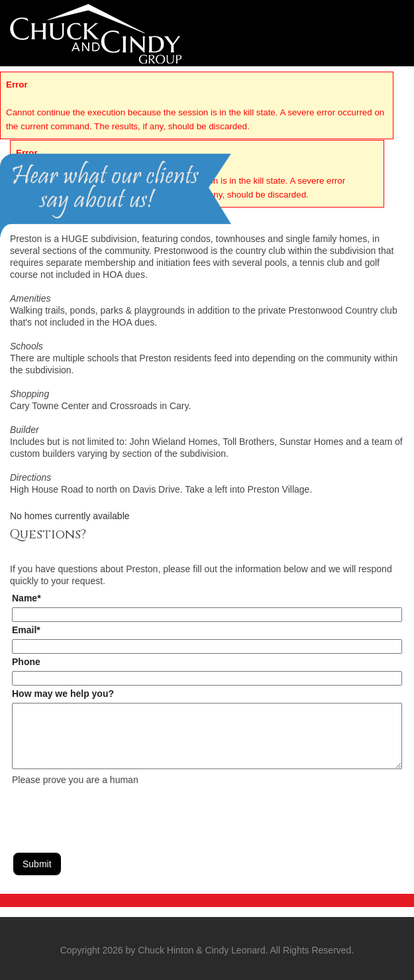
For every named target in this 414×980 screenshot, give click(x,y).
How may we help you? (63, 694)
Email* (26, 630)
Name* (26, 598)
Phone (26, 662)
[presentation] (113, 812)
